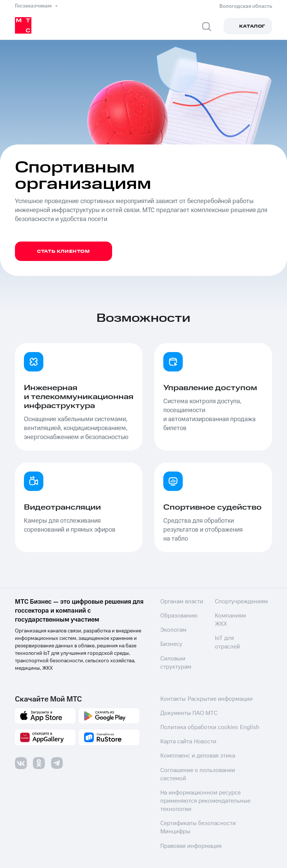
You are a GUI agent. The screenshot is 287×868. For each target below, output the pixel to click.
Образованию (177, 616)
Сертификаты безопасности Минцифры (207, 808)
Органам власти (179, 602)
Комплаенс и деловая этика (193, 751)
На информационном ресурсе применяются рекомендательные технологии (200, 786)
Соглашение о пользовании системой (205, 765)
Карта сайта (174, 737)
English (241, 723)
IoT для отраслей (234, 651)
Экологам (172, 630)
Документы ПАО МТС (186, 709)
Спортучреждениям (238, 623)
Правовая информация (187, 822)
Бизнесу (170, 644)
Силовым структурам (229, 605)
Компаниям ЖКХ (234, 637)
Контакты (172, 694)
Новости (202, 737)
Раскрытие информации (216, 694)
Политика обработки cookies (194, 723)
